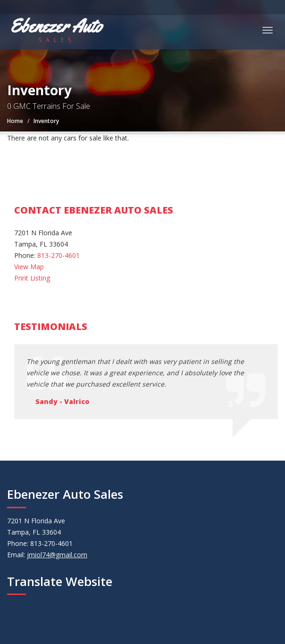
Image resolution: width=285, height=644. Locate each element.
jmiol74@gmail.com (57, 555)
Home (15, 121)
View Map (29, 267)
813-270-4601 (59, 255)
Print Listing (32, 278)
